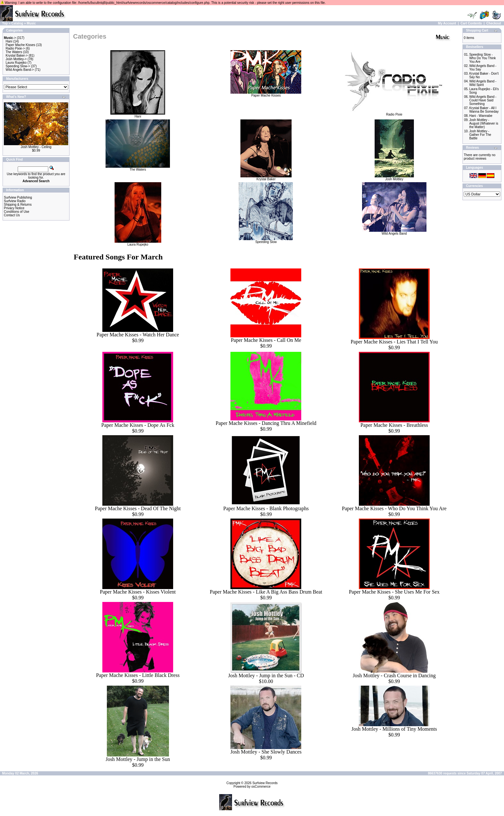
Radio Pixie (394, 113)
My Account (447, 23)
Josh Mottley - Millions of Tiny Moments (394, 729)
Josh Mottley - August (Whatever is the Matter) (484, 123)
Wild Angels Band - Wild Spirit (483, 83)
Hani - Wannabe (481, 116)
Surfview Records (265, 783)
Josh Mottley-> (16, 59)
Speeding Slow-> (18, 66)
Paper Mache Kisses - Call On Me (266, 340)
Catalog (17, 23)
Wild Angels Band (394, 232)
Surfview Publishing (18, 197)
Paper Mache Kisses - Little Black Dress (138, 675)
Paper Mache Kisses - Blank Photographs (266, 508)
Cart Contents (471, 23)
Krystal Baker (266, 178)
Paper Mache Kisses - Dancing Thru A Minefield (266, 423)
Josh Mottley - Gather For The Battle (480, 135)
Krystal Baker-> (17, 56)
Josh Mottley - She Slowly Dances (266, 752)
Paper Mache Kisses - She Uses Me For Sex (394, 592)
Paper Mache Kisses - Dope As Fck (138, 425)
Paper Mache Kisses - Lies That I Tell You (394, 342)
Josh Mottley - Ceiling (36, 147)
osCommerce (261, 787)
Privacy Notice (14, 208)
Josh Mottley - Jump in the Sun (138, 759)
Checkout (494, 23)
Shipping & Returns (18, 205)
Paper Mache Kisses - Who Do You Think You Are (394, 508)
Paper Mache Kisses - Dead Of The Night (138, 508)
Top (5, 23)
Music (31, 23)
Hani (9, 41)
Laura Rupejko (16, 63)
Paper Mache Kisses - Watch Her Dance (138, 335)
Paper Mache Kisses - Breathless (394, 425)
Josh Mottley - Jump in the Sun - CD (266, 675)
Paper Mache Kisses (21, 45)
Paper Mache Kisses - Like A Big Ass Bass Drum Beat (266, 592)
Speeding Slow (266, 240)
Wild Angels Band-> (20, 70)
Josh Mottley (394, 178)
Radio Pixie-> (15, 48)
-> (10, 38)
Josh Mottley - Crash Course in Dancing (394, 675)
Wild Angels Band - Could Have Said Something (483, 100)
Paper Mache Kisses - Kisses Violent (138, 592)
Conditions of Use (17, 212)
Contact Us (12, 215)
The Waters (14, 52)
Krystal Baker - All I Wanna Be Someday (484, 110)
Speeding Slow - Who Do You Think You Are (483, 58)
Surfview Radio (15, 201)
